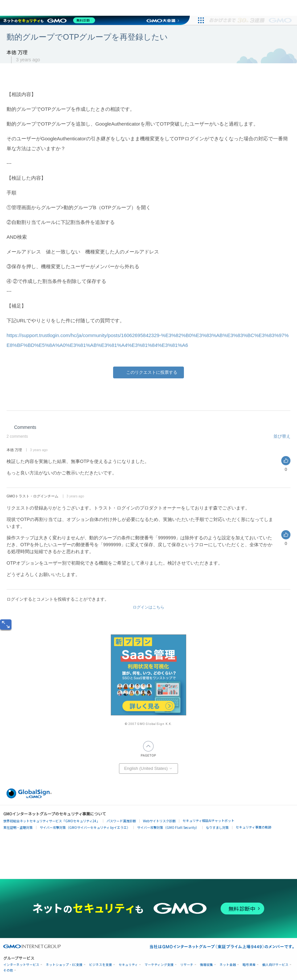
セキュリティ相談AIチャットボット (208, 820)
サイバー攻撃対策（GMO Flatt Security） (168, 827)
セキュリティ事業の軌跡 (254, 827)
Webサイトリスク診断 (159, 821)
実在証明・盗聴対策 (18, 827)
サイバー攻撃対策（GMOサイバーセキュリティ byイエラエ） (85, 827)
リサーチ (187, 965)
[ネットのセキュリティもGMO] (50, 20)
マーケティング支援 (159, 965)
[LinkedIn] (161, 393)
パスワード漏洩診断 (121, 821)
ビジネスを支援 (101, 965)
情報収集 (207, 965)
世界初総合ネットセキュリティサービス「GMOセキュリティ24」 (51, 821)
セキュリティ (128, 965)
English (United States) (149, 769)
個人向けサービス (275, 965)
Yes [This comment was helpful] (286, 461)
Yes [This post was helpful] (148, 372)
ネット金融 (228, 965)
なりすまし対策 (217, 827)
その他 (8, 970)
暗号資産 (249, 965)
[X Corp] (148, 393)
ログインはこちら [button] (148, 607)
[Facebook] (134, 393)
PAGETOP (148, 749)
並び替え (282, 436)
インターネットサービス (21, 965)
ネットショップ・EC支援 (64, 965)
